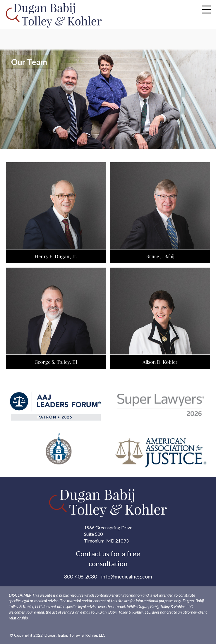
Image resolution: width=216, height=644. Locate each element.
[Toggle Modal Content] (206, 9)
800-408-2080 (80, 576)
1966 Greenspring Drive (108, 527)
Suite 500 (93, 534)
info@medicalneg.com (127, 576)
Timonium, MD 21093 (106, 541)
